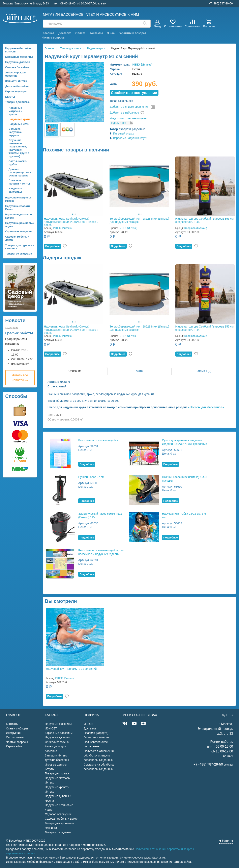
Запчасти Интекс (16, 81)
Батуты (10, 97)
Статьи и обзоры (17, 728)
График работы (19, 333)
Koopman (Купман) (196, 228)
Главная (49, 33)
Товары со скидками (19, 254)
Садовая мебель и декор (17, 238)
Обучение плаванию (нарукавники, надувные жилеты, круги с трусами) (19, 148)
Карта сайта (14, 746)
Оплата (80, 33)
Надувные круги (19, 119)
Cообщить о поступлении (134, 93)
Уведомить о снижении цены (128, 118)
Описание (75, 371)
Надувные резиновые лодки (20, 225)
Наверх (226, 841)
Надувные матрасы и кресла (16, 111)
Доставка (65, 33)
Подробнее (53, 246)
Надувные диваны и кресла (19, 216)
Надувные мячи (19, 124)
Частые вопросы (54, 38)
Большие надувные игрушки (15, 132)
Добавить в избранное (124, 113)
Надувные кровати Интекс (18, 208)
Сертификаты (15, 737)
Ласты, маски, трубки (18, 163)
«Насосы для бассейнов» (206, 407)
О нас (111, 33)
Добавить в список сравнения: (130, 107)
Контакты (96, 33)
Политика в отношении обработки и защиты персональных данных (99, 756)
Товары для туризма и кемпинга (20, 247)
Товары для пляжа (17, 102)
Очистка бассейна (17, 67)
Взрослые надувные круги (130, 138)
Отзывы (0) (204, 371)
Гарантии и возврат (132, 33)
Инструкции (14, 733)
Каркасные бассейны (19, 57)
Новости (15, 320)
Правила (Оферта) (96, 733)
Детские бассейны (17, 86)
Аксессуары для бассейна (16, 74)
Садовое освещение (18, 231)
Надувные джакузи (18, 62)
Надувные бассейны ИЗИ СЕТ (19, 50)
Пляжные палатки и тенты (19, 182)
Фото (139, 371)
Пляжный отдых (123, 134)
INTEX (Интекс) (142, 65)
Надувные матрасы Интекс (18, 199)
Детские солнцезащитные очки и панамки (20, 172)
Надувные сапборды (15, 190)
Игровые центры (16, 91)
